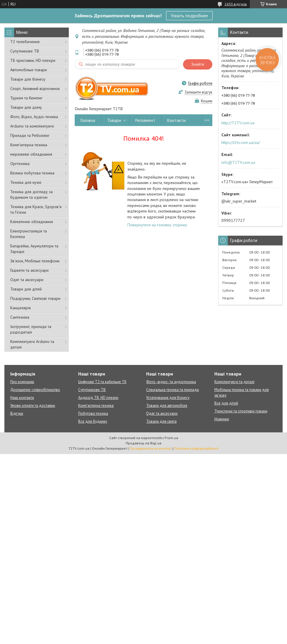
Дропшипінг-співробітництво (35, 390)
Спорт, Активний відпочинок (35, 89)
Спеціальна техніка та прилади (172, 390)
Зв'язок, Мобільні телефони (35, 261)
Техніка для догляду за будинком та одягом (31, 194)
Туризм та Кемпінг (26, 98)
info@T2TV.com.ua (238, 162)
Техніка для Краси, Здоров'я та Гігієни (36, 209)
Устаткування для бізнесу (168, 398)
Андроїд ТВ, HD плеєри (98, 398)
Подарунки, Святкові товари (35, 298)
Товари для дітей (26, 289)
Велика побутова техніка (32, 173)
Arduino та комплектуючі (32, 126)
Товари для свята (161, 421)
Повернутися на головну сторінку (157, 225)
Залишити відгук (198, 92)
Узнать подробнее (189, 16)
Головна (88, 120)
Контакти (176, 120)
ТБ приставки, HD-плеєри (33, 60)
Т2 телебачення (25, 42)
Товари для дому (26, 107)
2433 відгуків (236, 4)
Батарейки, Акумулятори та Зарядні (34, 249)
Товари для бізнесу (28, 79)
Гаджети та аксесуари (29, 270)
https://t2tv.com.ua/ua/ (241, 142)
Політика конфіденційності (197, 448)
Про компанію (22, 382)
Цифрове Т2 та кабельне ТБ (102, 382)
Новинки (222, 419)
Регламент (145, 120)
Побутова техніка (93, 413)
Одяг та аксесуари (27, 280)
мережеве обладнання (31, 154)
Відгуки (17, 413)
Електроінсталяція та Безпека (29, 234)
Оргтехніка (20, 164)
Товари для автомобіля (167, 406)
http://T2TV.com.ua (238, 123)
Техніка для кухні (26, 182)
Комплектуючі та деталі (234, 382)
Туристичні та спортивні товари (241, 411)
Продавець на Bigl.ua (143, 443)
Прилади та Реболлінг (30, 135)
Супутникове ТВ (25, 51)
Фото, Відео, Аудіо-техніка (34, 117)
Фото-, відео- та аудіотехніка (171, 382)
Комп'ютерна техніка (29, 145)
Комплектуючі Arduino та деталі (32, 344)
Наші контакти (22, 398)
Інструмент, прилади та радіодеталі (31, 329)
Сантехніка (20, 317)
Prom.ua (171, 438)
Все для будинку (93, 421)
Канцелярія (20, 308)
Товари (114, 120)
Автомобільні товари (29, 70)
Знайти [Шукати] (198, 64)
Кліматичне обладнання (32, 222)
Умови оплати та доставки (33, 406)
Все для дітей (226, 403)
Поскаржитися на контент (151, 448)
